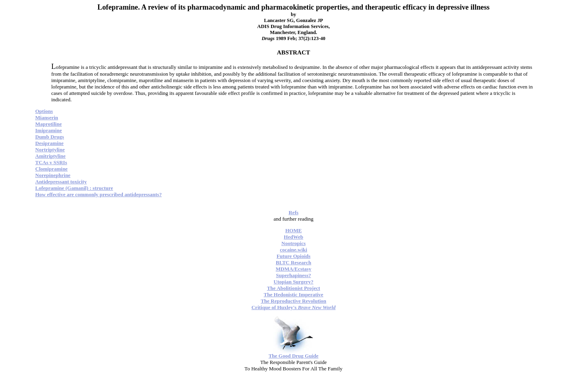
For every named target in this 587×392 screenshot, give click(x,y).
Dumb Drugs (50, 137)
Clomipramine (51, 169)
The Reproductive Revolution (293, 301)
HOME (293, 230)
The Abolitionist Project (294, 288)
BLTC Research (293, 262)
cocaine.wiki (293, 250)
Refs (294, 212)
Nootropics (293, 243)
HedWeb (293, 237)
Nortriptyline (50, 150)
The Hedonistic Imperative (294, 295)
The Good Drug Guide (294, 356)
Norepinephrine (53, 175)
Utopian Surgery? (293, 282)
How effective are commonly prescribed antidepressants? (99, 194)
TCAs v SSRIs (51, 162)
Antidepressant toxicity (61, 182)
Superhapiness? (293, 275)
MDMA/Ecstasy (294, 269)
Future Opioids (294, 256)
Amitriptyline (50, 156)
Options (44, 111)
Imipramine (48, 130)
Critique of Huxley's (293, 307)
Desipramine (49, 143)
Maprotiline (48, 124)
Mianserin (47, 118)
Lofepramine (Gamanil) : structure (74, 188)
